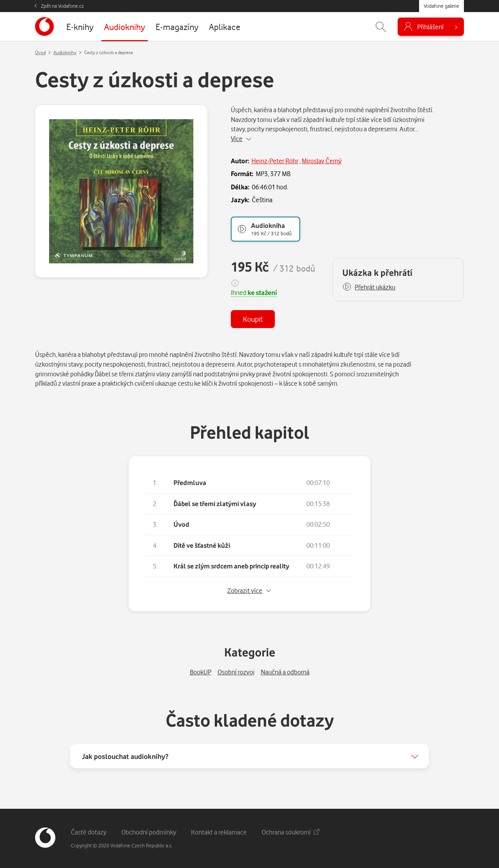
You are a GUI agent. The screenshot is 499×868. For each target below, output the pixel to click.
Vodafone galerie (441, 6)
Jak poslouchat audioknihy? (125, 756)
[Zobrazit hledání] (381, 27)
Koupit (253, 319)
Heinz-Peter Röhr (275, 161)
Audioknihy (65, 52)
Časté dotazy (89, 832)
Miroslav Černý (322, 161)
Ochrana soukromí (290, 832)
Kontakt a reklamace (219, 832)
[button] (369, 287)
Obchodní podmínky (149, 832)
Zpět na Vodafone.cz (62, 6)
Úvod (40, 52)
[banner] (44, 26)
